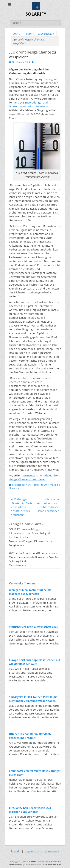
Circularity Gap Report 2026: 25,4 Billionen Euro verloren (30, 810)
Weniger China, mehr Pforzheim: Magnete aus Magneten (30, 592)
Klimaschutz (46, 34)
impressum (32, 851)
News (29, 485)
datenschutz (51, 851)
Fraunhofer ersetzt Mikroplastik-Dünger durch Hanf (35, 773)
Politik (29, 34)
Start (17, 34)
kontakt (16, 851)
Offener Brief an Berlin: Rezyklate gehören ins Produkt (30, 736)
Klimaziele (14, 488)
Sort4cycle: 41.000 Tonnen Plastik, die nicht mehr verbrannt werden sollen (33, 699)
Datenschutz (16, 865)
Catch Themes (54, 865)
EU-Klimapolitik (52, 485)
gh (36, 62)
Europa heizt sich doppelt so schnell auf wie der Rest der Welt (35, 662)
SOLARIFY (36, 14)
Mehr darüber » (18, 565)
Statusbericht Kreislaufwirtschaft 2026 (34, 627)
